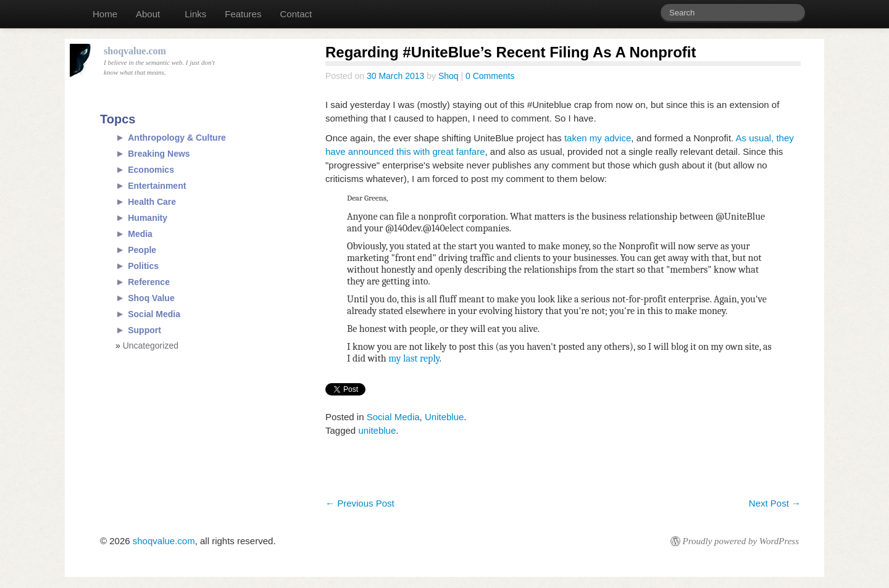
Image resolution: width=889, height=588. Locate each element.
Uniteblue (444, 417)
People (142, 250)
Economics (151, 170)
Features (243, 14)
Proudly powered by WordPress (741, 541)
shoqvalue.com (164, 541)
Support (144, 330)
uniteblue (377, 430)
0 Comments (490, 76)
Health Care (152, 202)
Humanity (148, 218)
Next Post (775, 503)
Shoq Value (151, 298)
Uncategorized (151, 346)
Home (105, 14)
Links (195, 14)
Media (140, 234)
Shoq (449, 76)
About (148, 14)
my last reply (413, 358)
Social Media (393, 417)
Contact (296, 14)
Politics (143, 266)
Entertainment (157, 186)
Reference (149, 282)
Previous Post (360, 503)
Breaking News (159, 154)
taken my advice (598, 138)
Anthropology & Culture (177, 138)
